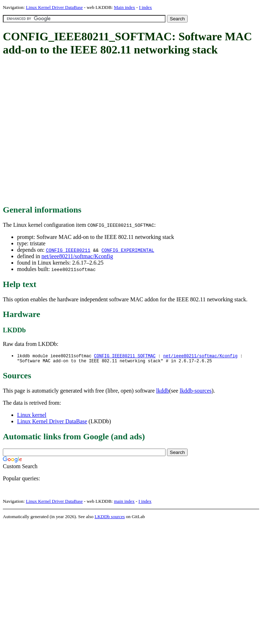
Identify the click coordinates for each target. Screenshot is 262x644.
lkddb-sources (196, 392)
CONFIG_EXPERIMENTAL (128, 250)
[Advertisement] (67, 131)
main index (124, 503)
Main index (125, 7)
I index (145, 7)
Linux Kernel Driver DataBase (54, 7)
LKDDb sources (110, 518)
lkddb (163, 392)
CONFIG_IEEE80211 (68, 250)
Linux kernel (32, 416)
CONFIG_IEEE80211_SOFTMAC (125, 356)
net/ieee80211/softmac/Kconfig (77, 256)
